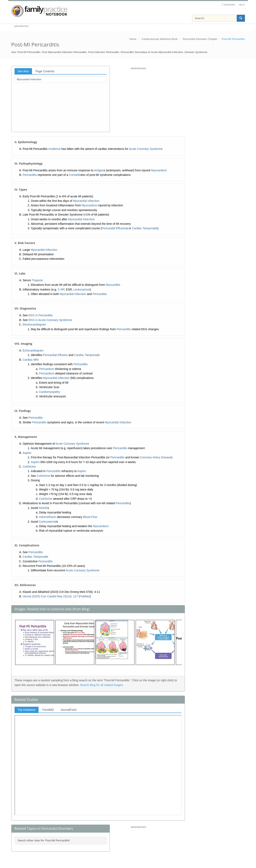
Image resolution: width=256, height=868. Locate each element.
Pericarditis (30, 175)
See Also (23, 71)
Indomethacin (48, 517)
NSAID (43, 508)
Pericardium (47, 369)
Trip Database (27, 710)
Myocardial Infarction (29, 79)
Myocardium (159, 170)
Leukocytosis (82, 289)
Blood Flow (90, 517)
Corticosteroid (48, 522)
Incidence (55, 149)
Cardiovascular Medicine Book (159, 39)
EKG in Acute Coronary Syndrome (50, 320)
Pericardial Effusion (114, 228)
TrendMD (48, 710)
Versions (229, 5)
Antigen (99, 170)
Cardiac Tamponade (145, 228)
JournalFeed (68, 710)
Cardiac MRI (31, 360)
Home (133, 39)
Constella (75, 175)
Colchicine (29, 467)
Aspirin (27, 453)
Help (242, 5)
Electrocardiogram (34, 324)
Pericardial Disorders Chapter (200, 39)
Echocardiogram (33, 350)
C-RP (61, 289)
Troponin (37, 280)
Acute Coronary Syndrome (146, 149)
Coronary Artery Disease (156, 457)
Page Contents (45, 71)
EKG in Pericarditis (40, 315)
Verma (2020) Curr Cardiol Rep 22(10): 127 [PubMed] (57, 596)
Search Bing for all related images (101, 685)
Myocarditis (113, 285)
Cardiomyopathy (50, 392)
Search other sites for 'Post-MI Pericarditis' (44, 840)
